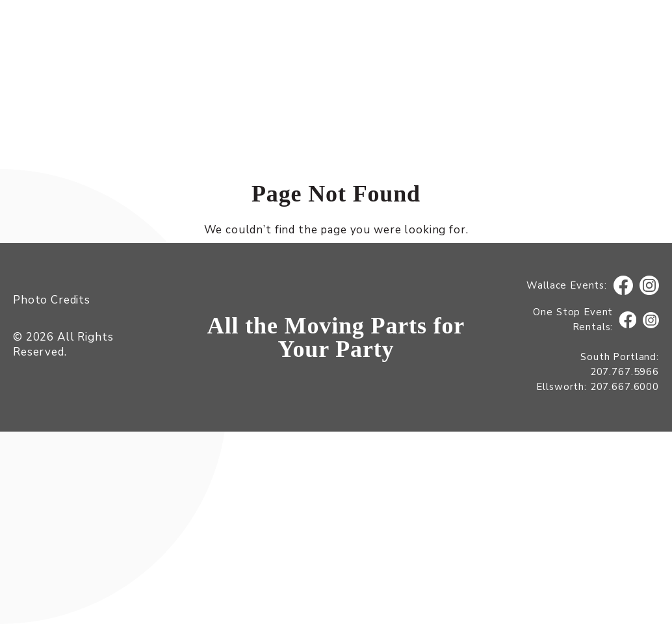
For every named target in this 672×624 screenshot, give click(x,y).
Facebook (623, 286)
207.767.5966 (625, 372)
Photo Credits (52, 300)
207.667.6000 (625, 387)
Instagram (650, 286)
